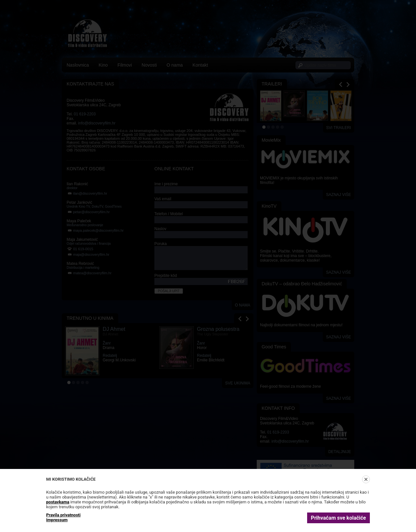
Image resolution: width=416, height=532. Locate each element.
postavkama (58, 502)
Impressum (57, 520)
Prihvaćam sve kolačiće (338, 518)
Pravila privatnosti (63, 515)
